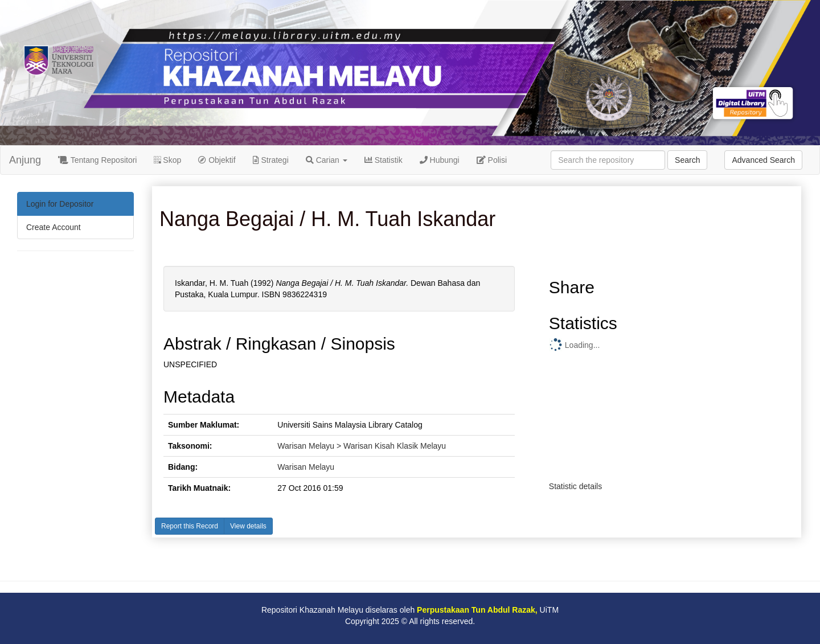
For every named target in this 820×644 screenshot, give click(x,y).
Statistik (384, 160)
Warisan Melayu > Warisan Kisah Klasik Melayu (362, 446)
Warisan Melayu (306, 467)
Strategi (271, 160)
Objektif (217, 160)
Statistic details (575, 486)
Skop (167, 160)
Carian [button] (327, 160)
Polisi (492, 160)
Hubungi (440, 160)
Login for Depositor (60, 204)
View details (248, 526)
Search (687, 160)
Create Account (54, 227)
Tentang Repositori (97, 160)
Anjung (25, 160)
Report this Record (190, 526)
